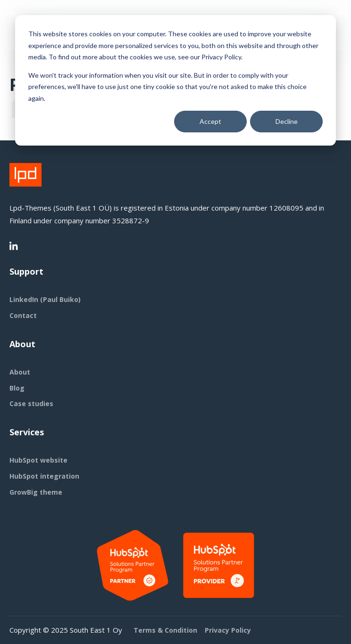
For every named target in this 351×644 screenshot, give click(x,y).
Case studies (31, 404)
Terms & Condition (165, 630)
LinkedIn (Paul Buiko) (45, 299)
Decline (287, 121)
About (20, 372)
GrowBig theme (36, 492)
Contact (23, 315)
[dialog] (175, 80)
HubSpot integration (44, 476)
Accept (210, 121)
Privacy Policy (228, 630)
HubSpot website (38, 460)
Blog (17, 388)
